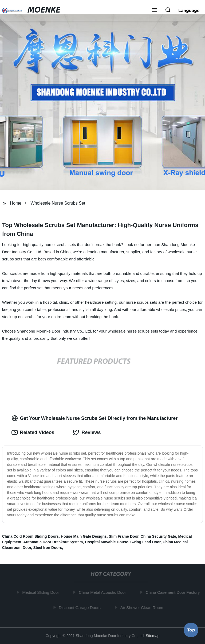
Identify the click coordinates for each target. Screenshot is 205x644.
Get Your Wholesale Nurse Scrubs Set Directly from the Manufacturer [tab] (94, 418)
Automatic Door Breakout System (53, 542)
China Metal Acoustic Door (103, 592)
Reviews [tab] (87, 432)
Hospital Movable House (107, 542)
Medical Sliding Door (41, 592)
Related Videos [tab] (33, 432)
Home (16, 203)
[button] (155, 10)
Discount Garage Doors (80, 607)
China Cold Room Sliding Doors (30, 536)
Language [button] (189, 10)
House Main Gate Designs (84, 536)
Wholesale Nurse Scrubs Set (58, 203)
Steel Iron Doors (48, 548)
